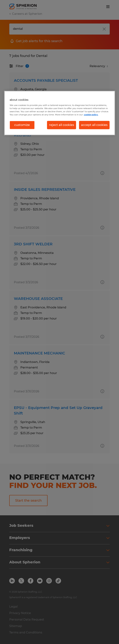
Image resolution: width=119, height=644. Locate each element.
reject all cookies (62, 125)
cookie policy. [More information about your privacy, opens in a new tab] (91, 115)
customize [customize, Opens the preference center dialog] (22, 125)
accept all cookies (94, 125)
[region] (60, 113)
